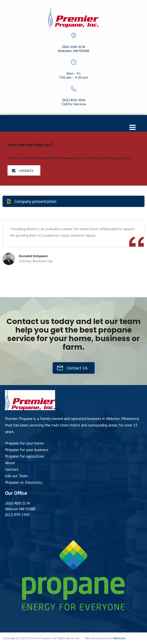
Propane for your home (24, 443)
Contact (12, 469)
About (10, 463)
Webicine (119, 638)
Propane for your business (27, 450)
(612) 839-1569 (74, 100)
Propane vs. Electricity (24, 482)
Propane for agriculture (25, 456)
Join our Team (17, 476)
